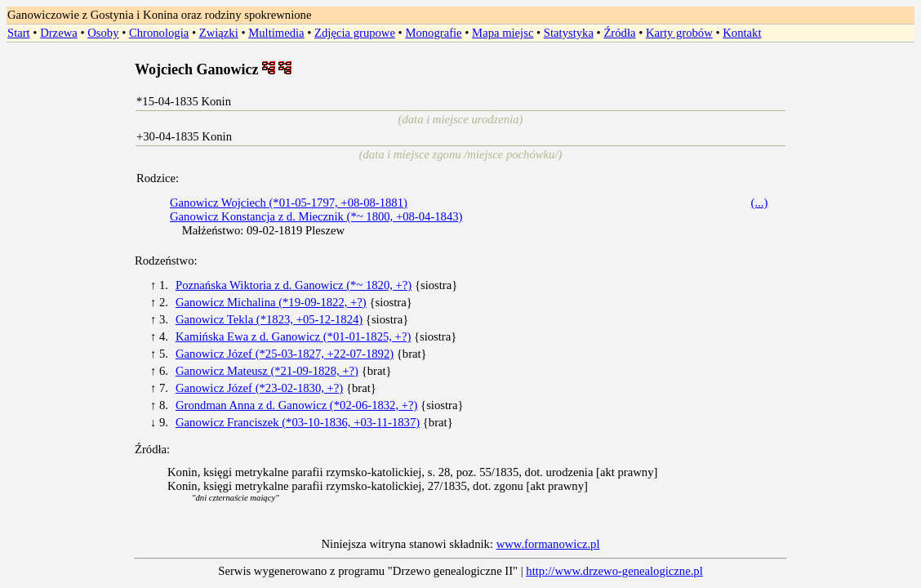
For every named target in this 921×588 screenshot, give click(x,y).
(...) (760, 203)
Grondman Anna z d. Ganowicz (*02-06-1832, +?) (296, 405)
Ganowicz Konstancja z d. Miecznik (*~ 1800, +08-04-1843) (316, 216)
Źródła (619, 33)
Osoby (103, 33)
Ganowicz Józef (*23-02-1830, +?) (259, 388)
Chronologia (159, 33)
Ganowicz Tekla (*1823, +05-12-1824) (269, 319)
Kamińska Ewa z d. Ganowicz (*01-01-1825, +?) (293, 336)
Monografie (433, 33)
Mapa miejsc (503, 33)
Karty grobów (679, 33)
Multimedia (276, 33)
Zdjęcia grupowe (355, 33)
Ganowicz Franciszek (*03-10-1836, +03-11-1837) (298, 422)
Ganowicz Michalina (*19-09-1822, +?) (271, 302)
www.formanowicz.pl (548, 544)
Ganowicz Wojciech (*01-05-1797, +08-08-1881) (289, 203)
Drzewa (59, 33)
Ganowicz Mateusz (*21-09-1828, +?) (267, 371)
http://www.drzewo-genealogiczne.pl (614, 571)
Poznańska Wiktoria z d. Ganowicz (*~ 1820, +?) (294, 285)
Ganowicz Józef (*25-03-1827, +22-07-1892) (285, 354)
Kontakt (742, 33)
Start (19, 33)
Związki (219, 33)
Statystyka (569, 33)
